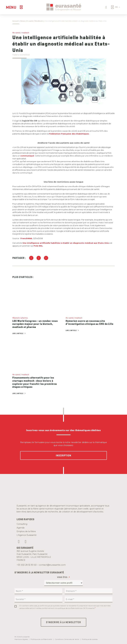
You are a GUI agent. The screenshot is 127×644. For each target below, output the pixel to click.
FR (118, 7)
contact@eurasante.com (52, 565)
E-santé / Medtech (35, 21)
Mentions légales (21, 639)
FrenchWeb (26, 238)
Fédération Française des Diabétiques (69, 134)
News (23, 21)
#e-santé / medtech (21, 33)
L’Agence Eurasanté (27, 535)
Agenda (21, 528)
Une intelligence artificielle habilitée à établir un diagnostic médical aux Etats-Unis (66, 243)
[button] (106, 7)
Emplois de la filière (26, 531)
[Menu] (15, 7)
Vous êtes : (63, 577)
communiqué (27, 156)
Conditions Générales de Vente (67, 639)
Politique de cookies (90, 639)
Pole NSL (38, 246)
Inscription (63, 455)
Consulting (22, 524)
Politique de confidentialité (41, 639)
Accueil (16, 21)
